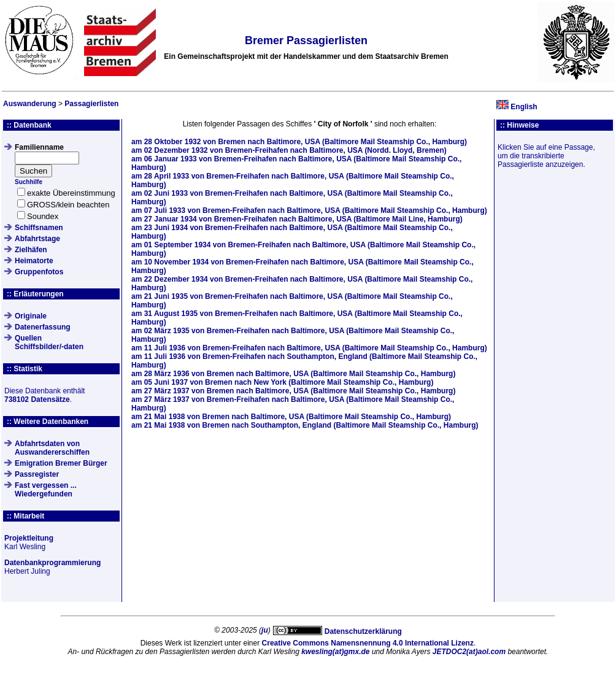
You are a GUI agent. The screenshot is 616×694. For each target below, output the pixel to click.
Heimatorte (34, 261)
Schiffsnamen (39, 228)
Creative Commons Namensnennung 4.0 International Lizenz (368, 643)
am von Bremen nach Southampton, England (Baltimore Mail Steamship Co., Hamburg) (305, 425)
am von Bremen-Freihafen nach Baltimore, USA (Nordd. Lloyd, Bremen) (289, 150)
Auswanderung (30, 104)
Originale (31, 316)
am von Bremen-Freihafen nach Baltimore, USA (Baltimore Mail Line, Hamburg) (297, 219)
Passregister (37, 474)
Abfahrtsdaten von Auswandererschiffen (52, 448)
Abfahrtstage (37, 239)
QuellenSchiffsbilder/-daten (49, 342)
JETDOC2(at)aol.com (469, 652)
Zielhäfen (31, 250)
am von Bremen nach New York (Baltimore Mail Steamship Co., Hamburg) (282, 382)
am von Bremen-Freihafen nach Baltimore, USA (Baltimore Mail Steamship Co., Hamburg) (309, 210)
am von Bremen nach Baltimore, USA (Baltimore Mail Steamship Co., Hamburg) (299, 142)
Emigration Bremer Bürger (61, 463)
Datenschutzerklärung (363, 631)
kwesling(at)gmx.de (335, 652)
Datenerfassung (43, 327)
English (524, 107)
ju (265, 630)
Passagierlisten (91, 104)
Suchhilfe (29, 182)
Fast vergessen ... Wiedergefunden (46, 490)
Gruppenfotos (39, 272)
